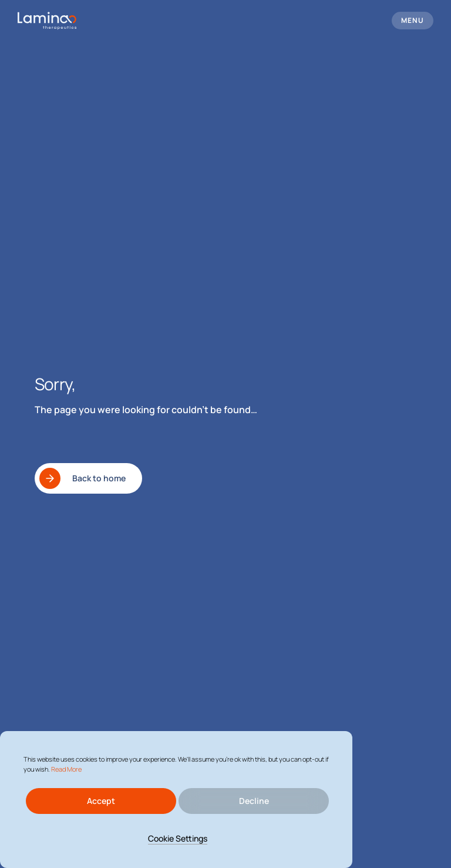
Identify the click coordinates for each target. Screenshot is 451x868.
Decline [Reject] (254, 801)
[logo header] (47, 21)
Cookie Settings (178, 838)
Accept (101, 801)
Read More (66, 769)
